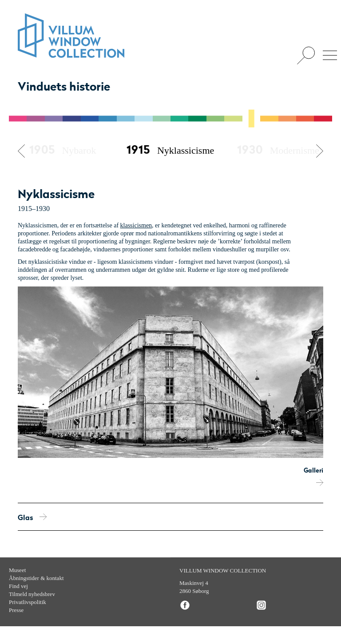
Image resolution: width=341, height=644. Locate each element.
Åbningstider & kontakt (36, 578)
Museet (17, 570)
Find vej (18, 586)
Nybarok (63, 150)
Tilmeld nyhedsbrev (32, 594)
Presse (16, 610)
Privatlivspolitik (28, 602)
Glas (32, 518)
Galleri (313, 476)
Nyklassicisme (170, 150)
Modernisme (278, 150)
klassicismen (136, 225)
